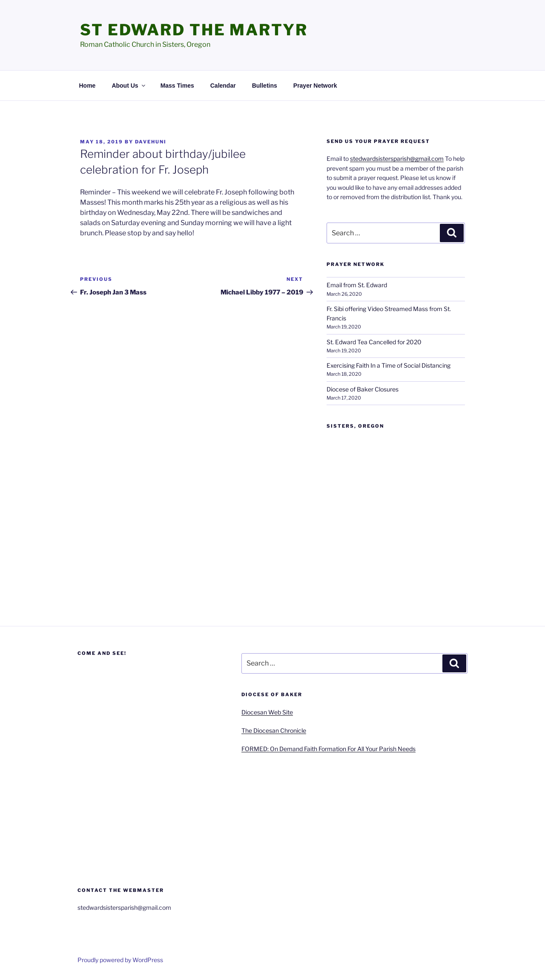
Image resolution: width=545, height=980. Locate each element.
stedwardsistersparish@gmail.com (397, 159)
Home (87, 86)
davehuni (151, 142)
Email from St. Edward (357, 285)
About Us (129, 86)
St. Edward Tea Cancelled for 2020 (374, 342)
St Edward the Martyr (194, 30)
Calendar (223, 86)
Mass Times (177, 86)
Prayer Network (315, 86)
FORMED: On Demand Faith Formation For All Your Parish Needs (328, 749)
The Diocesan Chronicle (274, 730)
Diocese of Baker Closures (363, 389)
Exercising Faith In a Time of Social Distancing (389, 365)
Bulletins (265, 86)
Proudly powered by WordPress (120, 960)
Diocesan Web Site (267, 712)
